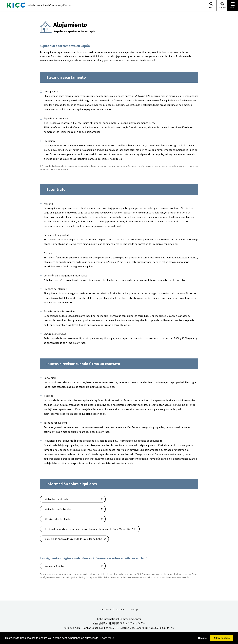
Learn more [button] (107, 638)
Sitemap (134, 610)
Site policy (106, 610)
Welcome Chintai (55, 566)
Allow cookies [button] (222, 638)
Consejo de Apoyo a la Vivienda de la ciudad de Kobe (73, 539)
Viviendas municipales (57, 499)
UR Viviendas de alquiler (58, 519)
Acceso (120, 610)
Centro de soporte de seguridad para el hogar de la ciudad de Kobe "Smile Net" (89, 529)
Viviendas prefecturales (58, 509)
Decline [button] (202, 638)
